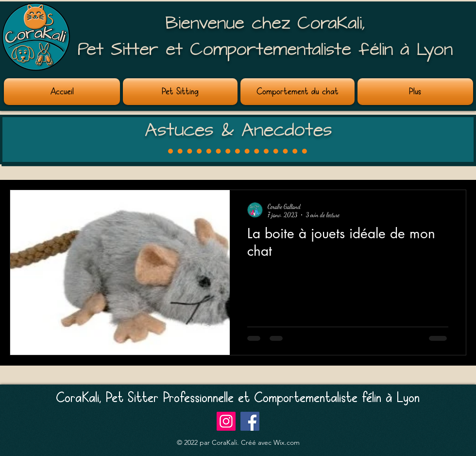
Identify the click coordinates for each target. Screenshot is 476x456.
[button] (180, 92)
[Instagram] (226, 421)
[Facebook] (250, 421)
